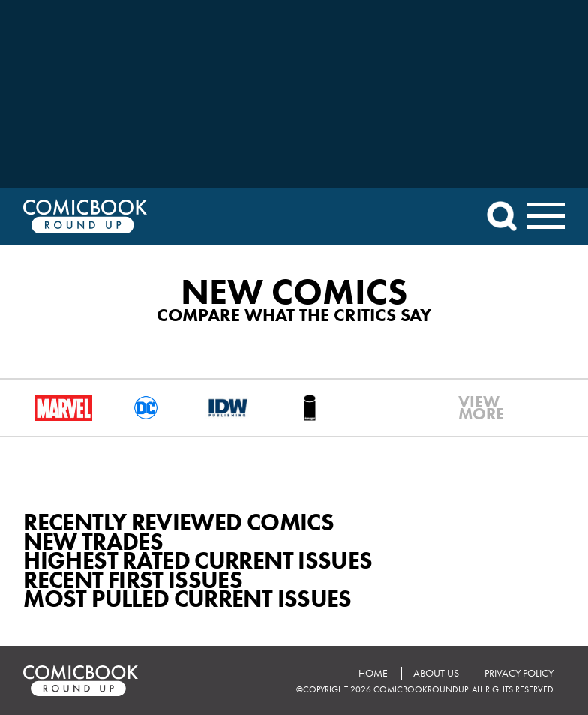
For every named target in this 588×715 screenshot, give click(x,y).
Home (373, 673)
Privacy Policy (519, 673)
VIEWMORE (472, 408)
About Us (436, 673)
